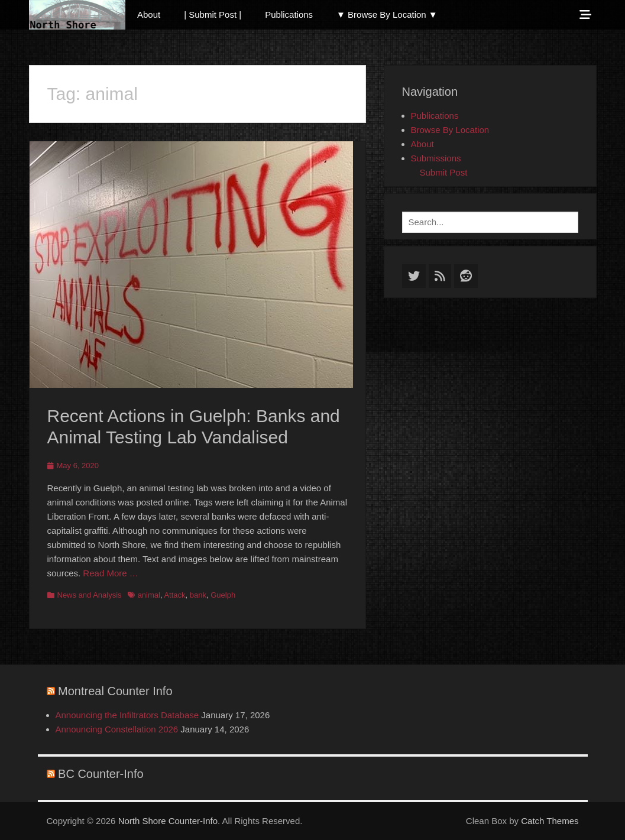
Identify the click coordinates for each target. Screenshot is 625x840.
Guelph (223, 595)
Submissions (436, 158)
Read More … (110, 573)
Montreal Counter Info (115, 691)
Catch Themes (550, 821)
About (149, 14)
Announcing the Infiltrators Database (127, 715)
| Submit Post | (213, 14)
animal (149, 595)
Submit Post (444, 172)
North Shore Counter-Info (168, 821)
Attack (174, 595)
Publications (289, 14)
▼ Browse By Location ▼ (387, 14)
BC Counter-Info (101, 774)
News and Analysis (90, 595)
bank (198, 595)
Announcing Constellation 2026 (117, 729)
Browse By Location (450, 130)
